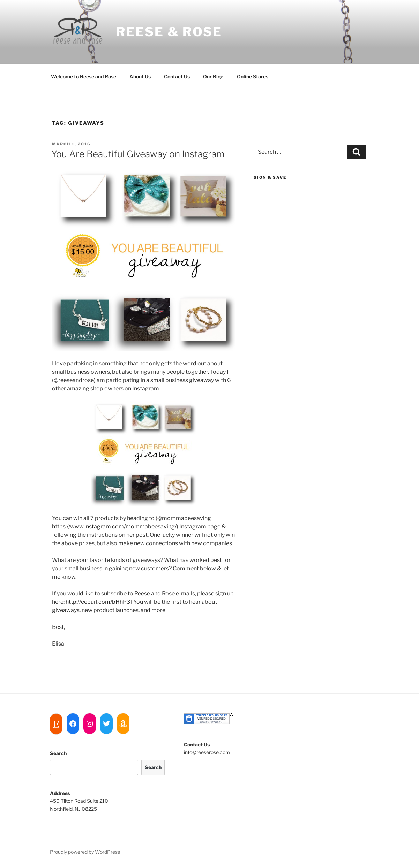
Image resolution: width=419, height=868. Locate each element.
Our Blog (213, 77)
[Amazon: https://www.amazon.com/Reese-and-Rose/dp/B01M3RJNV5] (123, 724)
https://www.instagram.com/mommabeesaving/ (114, 527)
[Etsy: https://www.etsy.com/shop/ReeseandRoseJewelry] (56, 724)
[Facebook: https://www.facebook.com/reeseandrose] (73, 724)
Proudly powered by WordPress (85, 852)
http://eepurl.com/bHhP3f (99, 602)
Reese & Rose (169, 32)
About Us (140, 77)
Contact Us (177, 77)
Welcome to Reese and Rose (84, 77)
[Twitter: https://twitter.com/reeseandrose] (106, 724)
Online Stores (253, 77)
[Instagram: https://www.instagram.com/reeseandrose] (90, 724)
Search (58, 753)
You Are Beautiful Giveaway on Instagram (138, 154)
